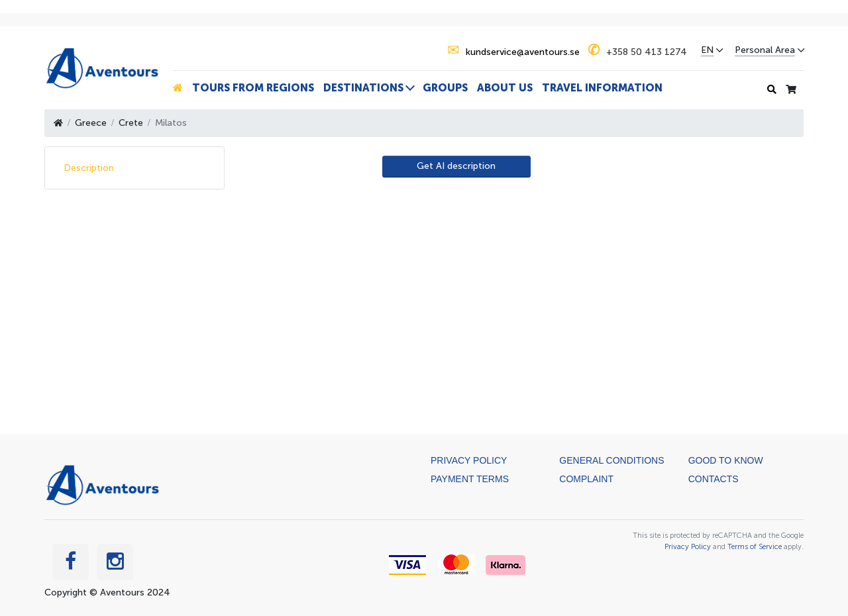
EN (707, 50)
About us (505, 88)
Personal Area (765, 50)
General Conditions (611, 460)
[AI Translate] (456, 167)
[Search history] (772, 90)
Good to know (726, 460)
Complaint (586, 479)
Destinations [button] (363, 88)
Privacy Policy (469, 460)
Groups (445, 88)
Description (89, 168)
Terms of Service (755, 546)
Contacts (714, 479)
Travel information (602, 88)
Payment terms (470, 479)
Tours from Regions (253, 88)
